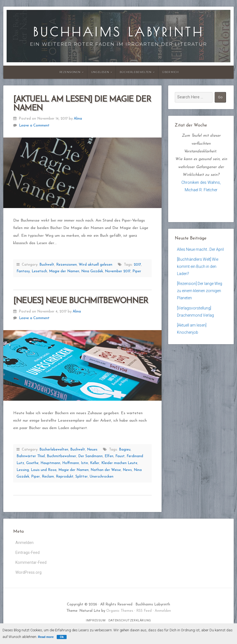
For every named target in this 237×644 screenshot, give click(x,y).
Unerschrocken (102, 477)
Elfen (109, 456)
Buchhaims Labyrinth (118, 32)
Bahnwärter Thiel (31, 456)
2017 (137, 265)
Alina (78, 119)
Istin (85, 463)
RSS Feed (144, 612)
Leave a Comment (34, 126)
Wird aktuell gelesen (96, 265)
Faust (120, 456)
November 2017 (118, 271)
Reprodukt (65, 477)
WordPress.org (29, 574)
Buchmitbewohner (62, 456)
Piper (137, 271)
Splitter (82, 477)
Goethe (32, 463)
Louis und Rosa (44, 470)
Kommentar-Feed (31, 563)
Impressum (96, 622)
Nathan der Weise (106, 470)
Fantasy (23, 271)
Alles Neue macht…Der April (201, 250)
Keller (95, 463)
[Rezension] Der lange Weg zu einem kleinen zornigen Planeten (200, 293)
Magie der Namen (64, 271)
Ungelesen (100, 72)
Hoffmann (71, 463)
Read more (46, 637)
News (127, 470)
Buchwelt (47, 265)
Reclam (48, 477)
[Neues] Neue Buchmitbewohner (81, 301)
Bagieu (125, 450)
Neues (92, 450)
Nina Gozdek (92, 271)
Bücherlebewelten (136, 72)
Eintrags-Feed (28, 553)
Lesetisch (39, 271)
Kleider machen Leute (119, 463)
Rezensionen (70, 72)
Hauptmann (50, 463)
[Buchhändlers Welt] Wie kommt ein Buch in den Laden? (198, 267)
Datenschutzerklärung (130, 622)
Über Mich (170, 72)
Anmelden (24, 543)
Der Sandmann (90, 456)
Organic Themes (120, 612)
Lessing (23, 470)
